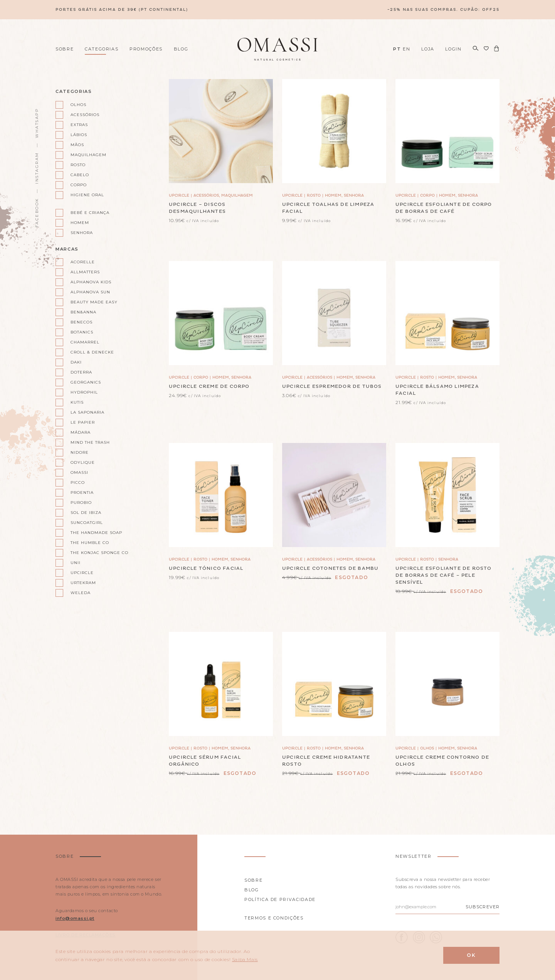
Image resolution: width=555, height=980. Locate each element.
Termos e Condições (274, 918)
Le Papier (83, 422)
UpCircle (82, 573)
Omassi (79, 472)
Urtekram (83, 583)
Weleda (81, 593)
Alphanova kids (91, 282)
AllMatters (85, 272)
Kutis (77, 402)
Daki (76, 362)
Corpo (79, 185)
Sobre (65, 49)
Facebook (37, 213)
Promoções (146, 49)
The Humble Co (90, 543)
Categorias (102, 49)
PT (397, 49)
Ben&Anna (83, 312)
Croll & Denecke (92, 352)
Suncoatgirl (87, 523)
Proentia (82, 493)
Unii (76, 563)
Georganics (86, 382)
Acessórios (85, 115)
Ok (471, 955)
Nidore (80, 452)
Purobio (81, 503)
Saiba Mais (245, 959)
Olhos (78, 105)
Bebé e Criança (90, 213)
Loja (428, 49)
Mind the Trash (90, 442)
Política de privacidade (280, 899)
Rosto (78, 165)
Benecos (82, 322)
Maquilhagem (88, 155)
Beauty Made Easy (94, 302)
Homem (80, 223)
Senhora (82, 233)
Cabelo (80, 175)
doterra (81, 372)
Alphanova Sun (90, 292)
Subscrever (483, 907)
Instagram (37, 168)
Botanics (82, 332)
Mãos (77, 145)
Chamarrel (85, 342)
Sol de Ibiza (86, 513)
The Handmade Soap (96, 533)
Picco (78, 482)
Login (453, 49)
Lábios (79, 135)
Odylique (83, 462)
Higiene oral (87, 195)
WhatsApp (37, 123)
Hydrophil (84, 392)
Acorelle (83, 262)
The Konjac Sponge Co (96, 553)
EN (406, 49)
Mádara (81, 432)
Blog (181, 49)
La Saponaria (87, 412)
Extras (79, 125)
